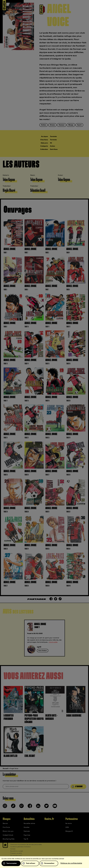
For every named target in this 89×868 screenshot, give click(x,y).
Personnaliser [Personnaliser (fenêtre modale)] (49, 863)
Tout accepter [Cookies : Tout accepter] (12, 863)
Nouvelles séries (29, 823)
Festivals (27, 831)
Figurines (27, 835)
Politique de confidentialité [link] (71, 863)
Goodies (27, 827)
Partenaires (72, 819)
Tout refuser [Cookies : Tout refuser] (31, 863)
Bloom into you (8, 831)
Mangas (7, 819)
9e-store (69, 823)
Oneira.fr (49, 819)
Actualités (29, 819)
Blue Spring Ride (9, 839)
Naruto (5, 823)
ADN (67, 827)
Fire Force (6, 827)
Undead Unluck (8, 835)
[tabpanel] (45, 638)
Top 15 (26, 839)
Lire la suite (53, 642)
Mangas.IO (69, 831)
